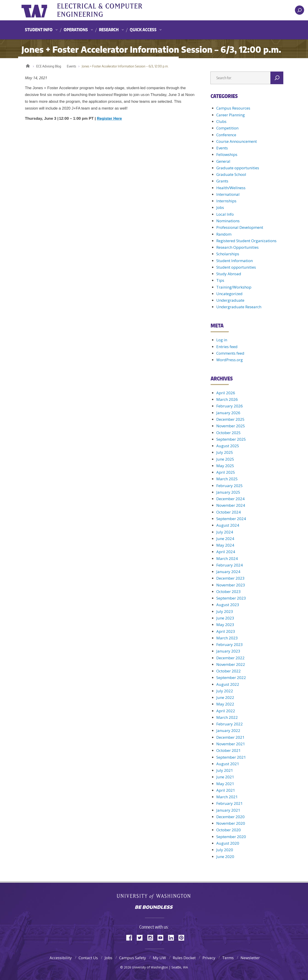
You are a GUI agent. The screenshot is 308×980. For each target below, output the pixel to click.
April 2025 (226, 472)
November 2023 (231, 585)
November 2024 (231, 505)
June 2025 (225, 459)
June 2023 (225, 618)
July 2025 (225, 452)
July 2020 (225, 850)
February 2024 (230, 565)
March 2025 (227, 479)
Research (109, 30)
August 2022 (228, 684)
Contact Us (88, 958)
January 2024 (228, 572)
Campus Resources (233, 108)
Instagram (152, 937)
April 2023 (226, 631)
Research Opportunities (237, 247)
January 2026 (228, 413)
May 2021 (225, 784)
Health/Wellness (231, 188)
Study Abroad (229, 274)
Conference (226, 135)
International (228, 194)
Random (224, 234)
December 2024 (230, 499)
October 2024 (229, 512)
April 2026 (226, 393)
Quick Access (143, 30)
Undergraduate (230, 300)
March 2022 (227, 717)
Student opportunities (236, 267)
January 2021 (228, 810)
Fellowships (227, 154)
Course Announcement (237, 141)
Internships (226, 201)
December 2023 (230, 578)
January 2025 (228, 492)
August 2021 (228, 764)
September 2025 (231, 439)
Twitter (141, 937)
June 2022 (225, 697)
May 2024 (225, 545)
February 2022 (230, 724)
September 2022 (231, 678)
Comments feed (230, 353)
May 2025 (225, 466)
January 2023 (228, 651)
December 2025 (230, 419)
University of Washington (40, 10)
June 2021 (225, 777)
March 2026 (227, 399)
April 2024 (226, 552)
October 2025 (229, 433)
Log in (222, 340)
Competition (227, 128)
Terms (228, 958)
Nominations (228, 221)
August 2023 (228, 605)
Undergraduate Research (239, 307)
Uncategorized (229, 294)
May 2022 (225, 704)
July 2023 (225, 611)
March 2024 (227, 558)
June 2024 (225, 539)
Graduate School (231, 174)
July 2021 (225, 770)
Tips (220, 280)
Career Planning (231, 115)
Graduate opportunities (238, 168)
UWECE (105, 10)
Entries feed (227, 347)
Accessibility (61, 958)
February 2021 (230, 803)
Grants (222, 181)
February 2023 (230, 644)
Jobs (220, 207)
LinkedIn (173, 937)
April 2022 (226, 711)
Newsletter (250, 958)
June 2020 (225, 857)
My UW (159, 958)
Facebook (131, 937)
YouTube (162, 937)
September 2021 (231, 757)
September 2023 (231, 598)
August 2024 (228, 525)
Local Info (225, 214)
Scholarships (228, 254)
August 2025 (228, 446)
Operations (76, 30)
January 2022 (228, 730)
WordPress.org (230, 360)
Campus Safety (133, 958)
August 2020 (228, 843)
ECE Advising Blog (49, 66)
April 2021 (226, 790)
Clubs (221, 121)
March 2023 (227, 638)
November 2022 (231, 664)
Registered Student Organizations (246, 241)
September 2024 (231, 519)
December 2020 (230, 817)
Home (28, 65)
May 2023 (225, 625)
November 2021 (231, 744)
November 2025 (231, 426)
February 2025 (230, 486)
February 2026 (230, 406)
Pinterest (183, 937)
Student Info (39, 30)
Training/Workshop (234, 287)
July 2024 (225, 532)
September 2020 (231, 837)
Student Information (235, 261)
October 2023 (229, 592)
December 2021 (230, 737)
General (223, 161)
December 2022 (230, 658)
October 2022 (229, 671)
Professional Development (240, 227)
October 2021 (229, 750)
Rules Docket (184, 958)
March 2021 (227, 797)
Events (71, 66)
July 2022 (225, 691)
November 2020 (231, 823)
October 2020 (229, 830)
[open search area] (300, 10)
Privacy (209, 958)
